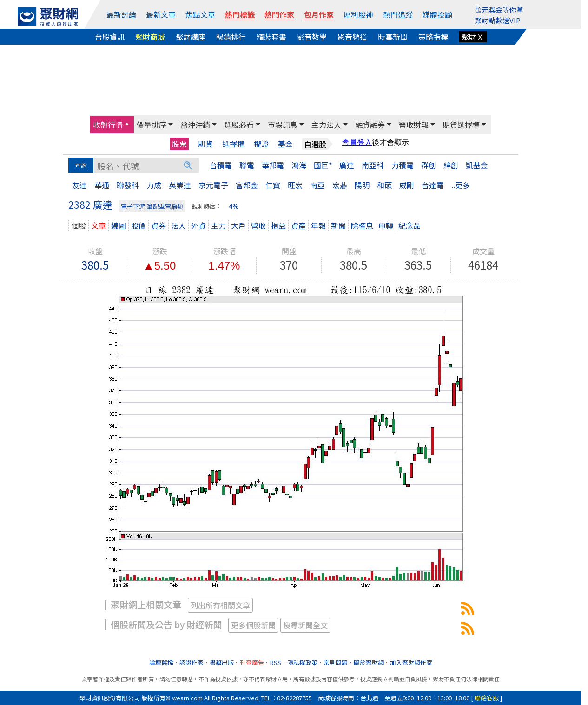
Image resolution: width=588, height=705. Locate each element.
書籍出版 (222, 662)
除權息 (362, 225)
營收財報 (414, 125)
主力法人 (326, 125)
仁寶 (273, 185)
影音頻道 (352, 37)
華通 (102, 185)
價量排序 (152, 125)
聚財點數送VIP (498, 20)
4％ (234, 206)
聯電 (247, 165)
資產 (298, 225)
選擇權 (233, 144)
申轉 (386, 225)
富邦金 (247, 185)
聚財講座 (191, 37)
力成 (154, 185)
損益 (278, 225)
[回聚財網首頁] (48, 17)
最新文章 (161, 14)
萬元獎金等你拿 (499, 10)
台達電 (433, 185)
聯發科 (128, 185)
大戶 (238, 225)
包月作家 (319, 14)
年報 (318, 225)
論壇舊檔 (161, 662)
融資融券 (370, 125)
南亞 (317, 185)
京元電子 (213, 185)
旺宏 (295, 185)
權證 (261, 144)
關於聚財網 (369, 662)
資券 (159, 225)
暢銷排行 (231, 37)
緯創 (451, 165)
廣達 (347, 165)
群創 (429, 165)
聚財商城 (150, 37)
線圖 (119, 225)
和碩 (384, 185)
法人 (178, 225)
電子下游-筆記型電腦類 (152, 206)
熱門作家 (279, 14)
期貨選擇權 (461, 125)
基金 (285, 144)
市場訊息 (283, 125)
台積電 (221, 165)
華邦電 (273, 165)
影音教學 (312, 37)
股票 (179, 144)
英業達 (180, 185)
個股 (79, 225)
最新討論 (121, 14)
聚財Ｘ (473, 37)
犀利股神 (358, 14)
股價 (139, 225)
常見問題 (336, 662)
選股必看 (239, 125)
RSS (276, 662)
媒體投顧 (437, 14)
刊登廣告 (252, 662)
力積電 (403, 165)
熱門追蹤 (398, 14)
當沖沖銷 (195, 125)
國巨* (323, 165)
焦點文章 (200, 14)
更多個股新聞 (253, 625)
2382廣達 (468, 608)
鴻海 (299, 165)
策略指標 (433, 37)
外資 (198, 225)
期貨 (205, 144)
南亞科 (373, 165)
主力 (218, 225)
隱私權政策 (302, 662)
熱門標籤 (240, 14)
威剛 (407, 185)
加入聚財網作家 (411, 662)
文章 (99, 225)
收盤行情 (108, 125)
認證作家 (192, 662)
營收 (258, 225)
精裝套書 (271, 37)
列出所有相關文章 (220, 605)
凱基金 (477, 165)
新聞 (338, 225)
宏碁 (340, 185)
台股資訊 (110, 37)
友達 (79, 185)
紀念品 (410, 225)
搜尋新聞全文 (305, 625)
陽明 (362, 185)
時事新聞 (393, 37)
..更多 (461, 185)
